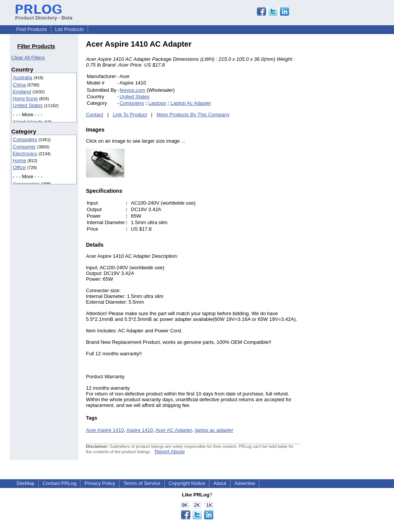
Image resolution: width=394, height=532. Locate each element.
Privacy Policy (100, 483)
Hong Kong (25, 98)
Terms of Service (142, 483)
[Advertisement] (352, 155)
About (220, 483)
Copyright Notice (187, 483)
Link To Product (130, 115)
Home (20, 160)
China (20, 85)
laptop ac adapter (214, 430)
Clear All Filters (28, 58)
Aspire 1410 (140, 430)
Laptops (157, 103)
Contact (95, 115)
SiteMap (26, 483)
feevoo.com (132, 90)
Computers (25, 139)
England (22, 92)
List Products (69, 29)
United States (28, 105)
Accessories (26, 184)
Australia (23, 77)
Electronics (25, 154)
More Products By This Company (193, 115)
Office (20, 167)
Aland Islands (28, 122)
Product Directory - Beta (44, 15)
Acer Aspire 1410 (105, 430)
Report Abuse (170, 451)
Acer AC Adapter (174, 430)
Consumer (25, 147)
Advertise (245, 483)
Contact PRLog (59, 483)
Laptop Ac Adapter (191, 103)
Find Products (32, 29)
